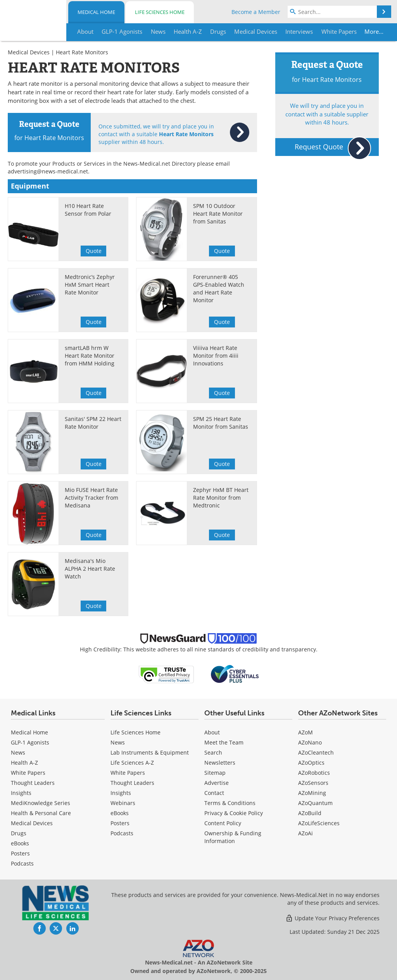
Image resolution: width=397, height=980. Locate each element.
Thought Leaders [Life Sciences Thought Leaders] (132, 783)
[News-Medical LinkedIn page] (72, 928)
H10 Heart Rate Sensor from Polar (88, 210)
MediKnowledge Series (41, 803)
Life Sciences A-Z (132, 763)
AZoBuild (310, 813)
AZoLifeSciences (319, 823)
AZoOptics (311, 763)
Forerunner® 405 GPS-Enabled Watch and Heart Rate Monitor (219, 288)
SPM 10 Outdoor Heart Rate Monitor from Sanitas (218, 214)
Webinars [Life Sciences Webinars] (123, 803)
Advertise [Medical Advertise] (217, 783)
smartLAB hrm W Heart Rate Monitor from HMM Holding (90, 356)
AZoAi (306, 833)
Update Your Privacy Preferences (332, 918)
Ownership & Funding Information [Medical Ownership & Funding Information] (233, 837)
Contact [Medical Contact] (214, 793)
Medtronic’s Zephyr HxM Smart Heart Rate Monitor (90, 285)
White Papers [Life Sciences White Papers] (128, 773)
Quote (94, 251)
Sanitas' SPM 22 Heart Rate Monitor (93, 423)
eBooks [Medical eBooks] (20, 843)
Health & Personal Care (41, 813)
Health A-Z (24, 763)
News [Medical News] (18, 752)
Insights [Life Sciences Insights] (121, 793)
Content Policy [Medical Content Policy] (223, 823)
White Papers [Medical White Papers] (28, 773)
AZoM (306, 732)
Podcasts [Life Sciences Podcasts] (122, 833)
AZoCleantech (316, 752)
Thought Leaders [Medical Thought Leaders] (33, 783)
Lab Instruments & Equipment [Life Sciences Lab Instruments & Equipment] (150, 752)
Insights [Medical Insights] (21, 793)
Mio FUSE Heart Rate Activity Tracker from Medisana (91, 498)
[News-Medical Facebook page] (40, 928)
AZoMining (312, 793)
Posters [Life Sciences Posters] (120, 823)
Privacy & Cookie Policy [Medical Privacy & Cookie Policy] (234, 813)
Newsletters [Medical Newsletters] (220, 763)
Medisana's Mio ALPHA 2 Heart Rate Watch (90, 569)
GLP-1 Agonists (30, 742)
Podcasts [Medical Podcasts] (22, 863)
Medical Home (96, 12)
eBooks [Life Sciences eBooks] (120, 813)
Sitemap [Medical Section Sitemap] (215, 773)
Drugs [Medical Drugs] (19, 833)
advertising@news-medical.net (48, 171)
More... (372, 31)
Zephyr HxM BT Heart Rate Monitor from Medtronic (221, 498)
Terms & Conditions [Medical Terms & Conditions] (230, 803)
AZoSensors (313, 783)
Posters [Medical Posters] (20, 853)
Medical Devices (29, 52)
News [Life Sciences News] (118, 742)
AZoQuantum (315, 803)
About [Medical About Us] (212, 732)
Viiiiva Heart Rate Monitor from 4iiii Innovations (216, 356)
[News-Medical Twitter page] (56, 928)
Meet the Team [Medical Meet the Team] (224, 742)
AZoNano (310, 742)
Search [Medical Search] (213, 752)
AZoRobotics (314, 773)
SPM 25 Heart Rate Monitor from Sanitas (221, 423)
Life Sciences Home (160, 12)
